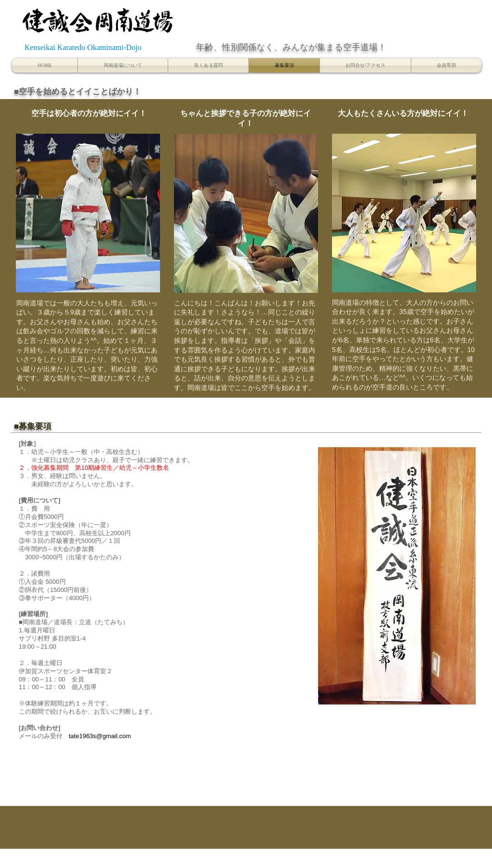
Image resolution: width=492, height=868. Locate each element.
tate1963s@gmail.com (100, 736)
